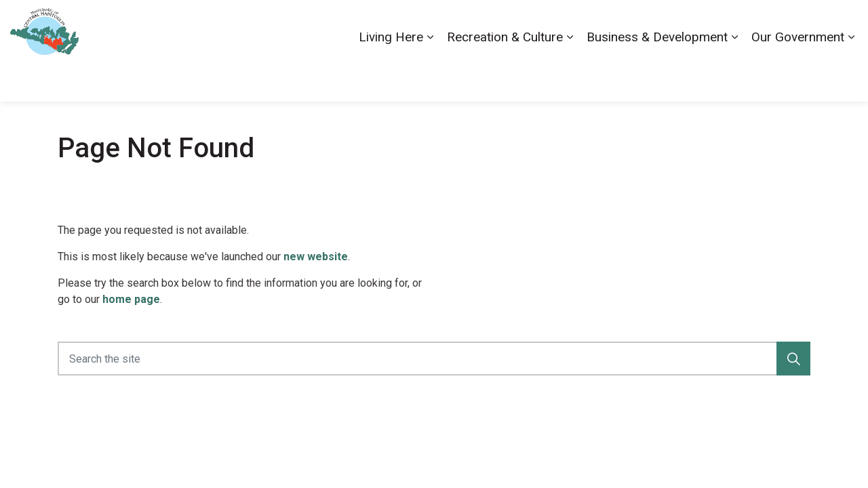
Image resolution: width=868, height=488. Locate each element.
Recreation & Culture (505, 76)
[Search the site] (434, 359)
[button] (793, 359)
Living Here (391, 76)
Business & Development (657, 76)
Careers (660, 25)
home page (131, 299)
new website (316, 257)
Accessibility (603, 25)
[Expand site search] (844, 25)
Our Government (798, 76)
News (763, 25)
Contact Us (714, 25)
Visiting (804, 25)
